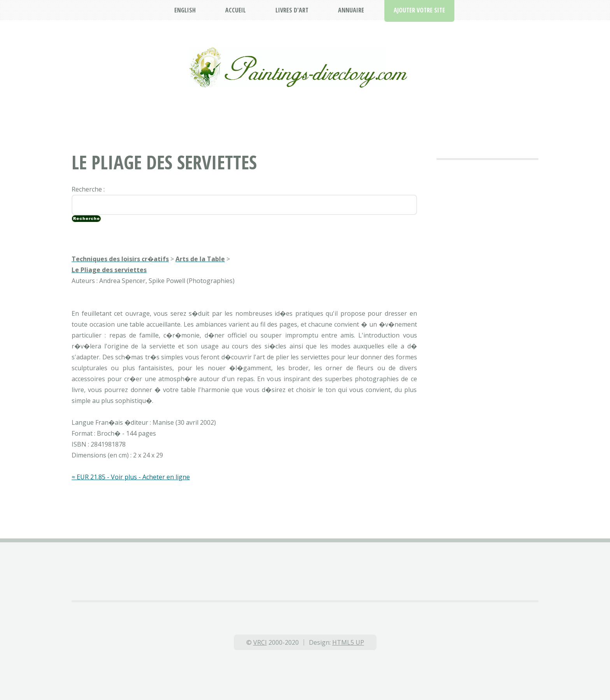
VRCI (260, 642)
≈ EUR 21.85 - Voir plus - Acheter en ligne (131, 477)
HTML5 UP (348, 642)
